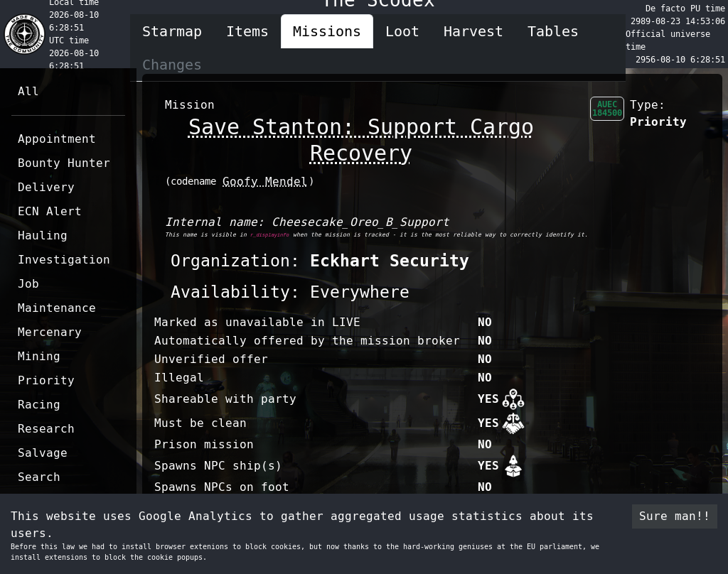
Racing (39, 405)
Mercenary (50, 332)
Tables (553, 31)
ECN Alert (50, 211)
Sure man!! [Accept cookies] (675, 516)
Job (28, 284)
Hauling (43, 235)
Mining (39, 356)
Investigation (64, 260)
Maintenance (57, 308)
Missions (327, 31)
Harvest (473, 31)
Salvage (43, 453)
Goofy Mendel (265, 182)
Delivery (46, 187)
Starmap (172, 31)
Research (46, 429)
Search (39, 477)
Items (247, 31)
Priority (46, 380)
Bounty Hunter (64, 163)
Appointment (57, 139)
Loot (402, 31)
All (28, 91)
